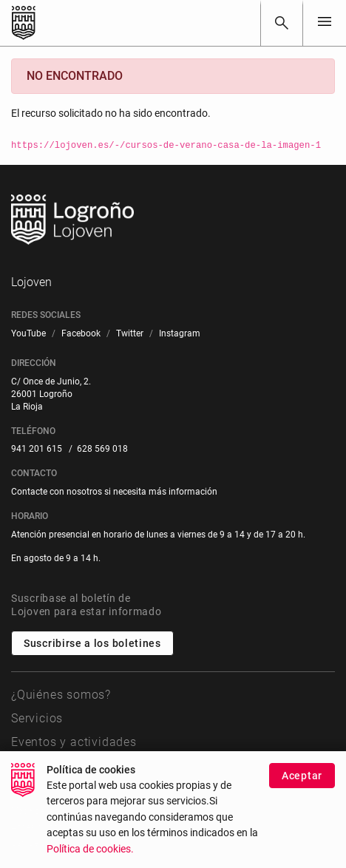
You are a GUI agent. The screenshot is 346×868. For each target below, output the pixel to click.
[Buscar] (282, 23)
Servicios (37, 718)
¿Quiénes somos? (61, 695)
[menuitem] (28, 334)
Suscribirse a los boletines (92, 643)
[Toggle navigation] (325, 23)
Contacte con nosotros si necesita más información (114, 492)
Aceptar (302, 789)
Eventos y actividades (74, 742)
